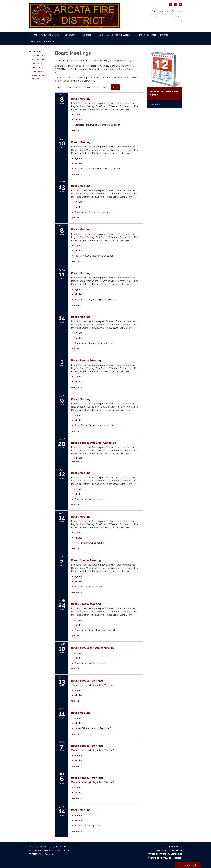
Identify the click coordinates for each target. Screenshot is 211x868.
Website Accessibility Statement (164, 854)
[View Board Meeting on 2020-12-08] (107, 104)
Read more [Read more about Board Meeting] (76, 131)
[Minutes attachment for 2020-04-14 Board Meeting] (78, 538)
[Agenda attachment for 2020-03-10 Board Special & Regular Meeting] (78, 653)
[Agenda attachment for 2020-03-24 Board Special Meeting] (78, 620)
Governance (35, 51)
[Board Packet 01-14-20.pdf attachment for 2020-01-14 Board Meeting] (88, 826)
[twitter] (171, 5)
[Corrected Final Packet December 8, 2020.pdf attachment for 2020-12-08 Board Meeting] (97, 125)
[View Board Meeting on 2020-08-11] (107, 279)
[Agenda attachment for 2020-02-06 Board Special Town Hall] (78, 787)
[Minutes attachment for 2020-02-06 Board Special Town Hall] (78, 793)
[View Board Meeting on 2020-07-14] (107, 322)
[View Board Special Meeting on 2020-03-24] (107, 609)
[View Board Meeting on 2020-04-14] (107, 522)
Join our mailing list (188, 865)
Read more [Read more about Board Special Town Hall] (76, 701)
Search (177, 17)
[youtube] (176, 5)
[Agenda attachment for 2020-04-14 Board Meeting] (78, 533)
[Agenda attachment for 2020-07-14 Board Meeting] (78, 333)
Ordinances (37, 64)
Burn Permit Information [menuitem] (43, 42)
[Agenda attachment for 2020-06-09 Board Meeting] (78, 415)
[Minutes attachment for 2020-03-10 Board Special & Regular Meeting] (78, 658)
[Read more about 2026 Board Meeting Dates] (165, 80)
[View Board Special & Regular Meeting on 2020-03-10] (107, 648)
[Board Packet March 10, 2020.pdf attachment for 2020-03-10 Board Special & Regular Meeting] (91, 663)
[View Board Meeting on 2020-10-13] (107, 191)
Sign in (179, 858)
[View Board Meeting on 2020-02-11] (107, 713)
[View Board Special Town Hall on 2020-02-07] (107, 748)
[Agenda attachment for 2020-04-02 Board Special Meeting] (78, 576)
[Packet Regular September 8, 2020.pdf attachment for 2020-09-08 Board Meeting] (94, 256)
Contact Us (157, 11)
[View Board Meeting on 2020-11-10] (107, 148)
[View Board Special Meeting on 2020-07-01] (107, 366)
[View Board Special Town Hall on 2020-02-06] (107, 780)
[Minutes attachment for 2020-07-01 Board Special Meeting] (78, 382)
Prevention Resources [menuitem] (145, 35)
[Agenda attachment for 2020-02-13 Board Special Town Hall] (78, 690)
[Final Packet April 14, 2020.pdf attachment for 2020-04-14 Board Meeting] (89, 543)
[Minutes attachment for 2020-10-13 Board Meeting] (78, 207)
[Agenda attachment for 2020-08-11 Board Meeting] (78, 289)
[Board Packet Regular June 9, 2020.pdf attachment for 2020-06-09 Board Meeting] (94, 425)
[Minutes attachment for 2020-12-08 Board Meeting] (78, 120)
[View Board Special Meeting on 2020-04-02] (107, 566)
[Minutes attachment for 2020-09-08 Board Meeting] (78, 251)
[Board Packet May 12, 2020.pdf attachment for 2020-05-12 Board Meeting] (90, 499)
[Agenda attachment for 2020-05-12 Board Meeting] (78, 489)
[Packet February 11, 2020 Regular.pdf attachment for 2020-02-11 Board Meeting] (93, 728)
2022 (97, 87)
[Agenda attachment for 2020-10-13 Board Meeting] (78, 202)
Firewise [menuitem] (164, 35)
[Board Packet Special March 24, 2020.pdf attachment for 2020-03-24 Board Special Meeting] (95, 630)
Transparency (38, 72)
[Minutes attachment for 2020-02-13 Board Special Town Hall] (78, 695)
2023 (88, 87)
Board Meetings (39, 55)
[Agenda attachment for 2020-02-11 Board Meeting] (78, 718)
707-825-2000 (174, 11)
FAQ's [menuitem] (100, 35)
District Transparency (170, 851)
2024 (78, 87)
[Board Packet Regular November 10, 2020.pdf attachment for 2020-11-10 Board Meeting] (97, 169)
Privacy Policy (174, 847)
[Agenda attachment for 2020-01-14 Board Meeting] (78, 815)
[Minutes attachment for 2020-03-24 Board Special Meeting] (78, 625)
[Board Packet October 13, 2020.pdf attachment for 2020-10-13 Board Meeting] (92, 212)
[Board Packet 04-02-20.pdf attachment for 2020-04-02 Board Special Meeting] (88, 587)
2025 (69, 87)
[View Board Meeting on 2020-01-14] (107, 810)
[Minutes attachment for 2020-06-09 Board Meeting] (78, 420)
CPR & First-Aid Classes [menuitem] (119, 35)
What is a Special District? (40, 77)
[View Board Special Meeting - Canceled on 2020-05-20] (107, 448)
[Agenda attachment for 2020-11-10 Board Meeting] (78, 158)
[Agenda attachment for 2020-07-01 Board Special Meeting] (78, 377)
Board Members (39, 60)
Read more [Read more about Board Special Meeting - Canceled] (76, 461)
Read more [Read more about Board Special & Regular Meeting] (76, 669)
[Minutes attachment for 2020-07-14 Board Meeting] (78, 338)
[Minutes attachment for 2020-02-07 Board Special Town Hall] (78, 760)
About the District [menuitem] (50, 35)
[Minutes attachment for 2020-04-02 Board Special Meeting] (78, 581)
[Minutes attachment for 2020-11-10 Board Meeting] (78, 163)
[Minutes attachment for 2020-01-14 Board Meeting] (78, 821)
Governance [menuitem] (71, 35)
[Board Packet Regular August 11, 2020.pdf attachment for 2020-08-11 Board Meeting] (95, 299)
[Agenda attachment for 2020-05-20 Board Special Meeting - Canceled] (78, 458)
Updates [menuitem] (87, 35)
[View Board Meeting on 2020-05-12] (107, 478)
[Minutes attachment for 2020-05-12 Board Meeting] (78, 494)
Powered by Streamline (161, 858)
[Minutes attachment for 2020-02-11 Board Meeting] (78, 723)
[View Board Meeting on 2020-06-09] (107, 404)
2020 (115, 87)
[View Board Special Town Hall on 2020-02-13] (107, 683)
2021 (106, 87)
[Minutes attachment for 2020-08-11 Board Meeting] (78, 294)
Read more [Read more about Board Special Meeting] (76, 387)
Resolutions (38, 68)
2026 (60, 87)
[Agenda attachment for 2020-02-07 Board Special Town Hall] (78, 755)
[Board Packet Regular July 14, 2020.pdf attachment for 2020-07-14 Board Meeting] (94, 343)
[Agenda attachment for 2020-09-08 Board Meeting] (78, 246)
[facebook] (181, 5)
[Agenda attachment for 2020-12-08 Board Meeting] (78, 115)
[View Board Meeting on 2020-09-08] (107, 235)
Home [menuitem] (34, 35)
